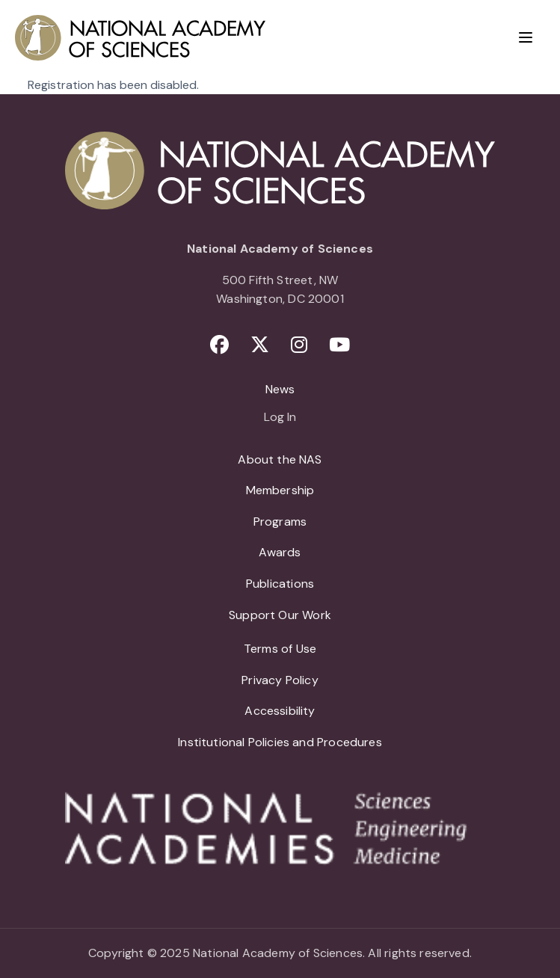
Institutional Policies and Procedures (280, 742)
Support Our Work (280, 615)
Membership (280, 490)
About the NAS (280, 459)
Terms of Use (280, 649)
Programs (280, 522)
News (280, 389)
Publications (280, 584)
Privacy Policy (280, 680)
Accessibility (280, 711)
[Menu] (526, 37)
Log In (280, 418)
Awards (280, 552)
